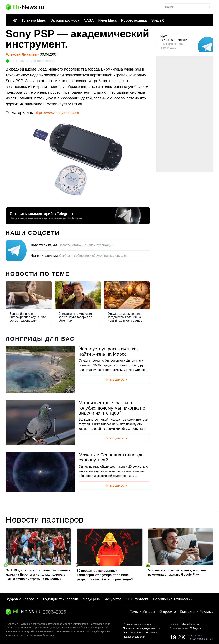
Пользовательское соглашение (141, 633)
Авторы (149, 612)
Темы (134, 612)
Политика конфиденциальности (141, 628)
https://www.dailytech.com (57, 113)
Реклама (206, 612)
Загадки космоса (65, 20)
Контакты (188, 612)
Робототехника (134, 20)
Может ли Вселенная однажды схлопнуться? (112, 457)
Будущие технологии (61, 599)
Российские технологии (173, 599)
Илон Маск (107, 20)
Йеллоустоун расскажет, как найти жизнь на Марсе (109, 351)
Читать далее (116, 380)
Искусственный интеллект (127, 599)
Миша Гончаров (191, 624)
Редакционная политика (137, 624)
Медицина (91, 599)
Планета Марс (34, 20)
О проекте (168, 612)
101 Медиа (194, 628)
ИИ (15, 20)
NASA (89, 20)
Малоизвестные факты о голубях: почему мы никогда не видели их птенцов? (112, 408)
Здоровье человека (22, 599)
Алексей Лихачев (21, 54)
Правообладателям (134, 637)
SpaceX (158, 20)
